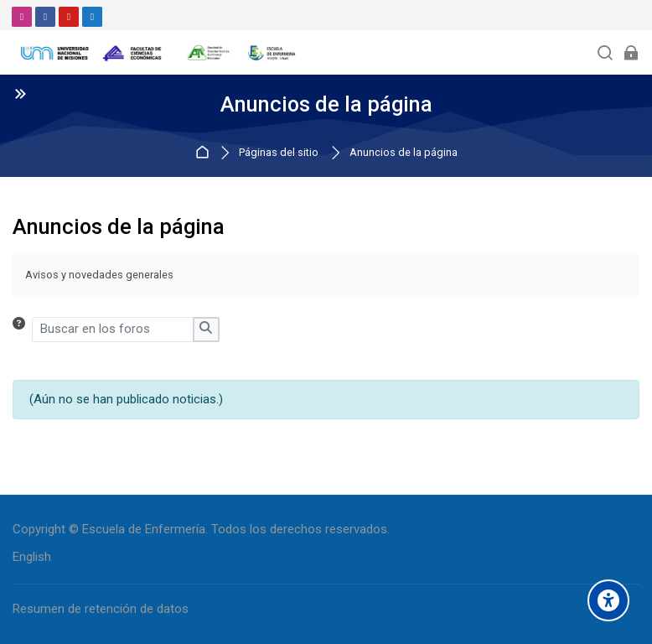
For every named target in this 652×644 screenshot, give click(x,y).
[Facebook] (45, 17)
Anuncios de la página (404, 153)
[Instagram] (22, 17)
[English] (32, 557)
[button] (22, 330)
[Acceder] (631, 52)
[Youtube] (69, 17)
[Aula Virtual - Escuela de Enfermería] (159, 53)
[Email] (92, 17)
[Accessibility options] (608, 600)
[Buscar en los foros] (113, 330)
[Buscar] (605, 52)
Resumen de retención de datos (101, 609)
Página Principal (205, 153)
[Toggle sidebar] (20, 93)
